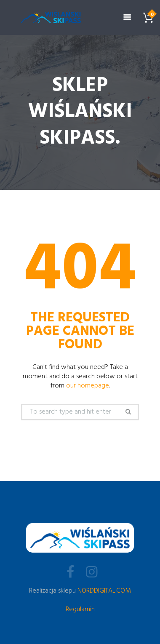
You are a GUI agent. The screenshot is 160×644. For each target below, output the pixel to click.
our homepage (88, 386)
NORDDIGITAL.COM (104, 591)
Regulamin (80, 609)
